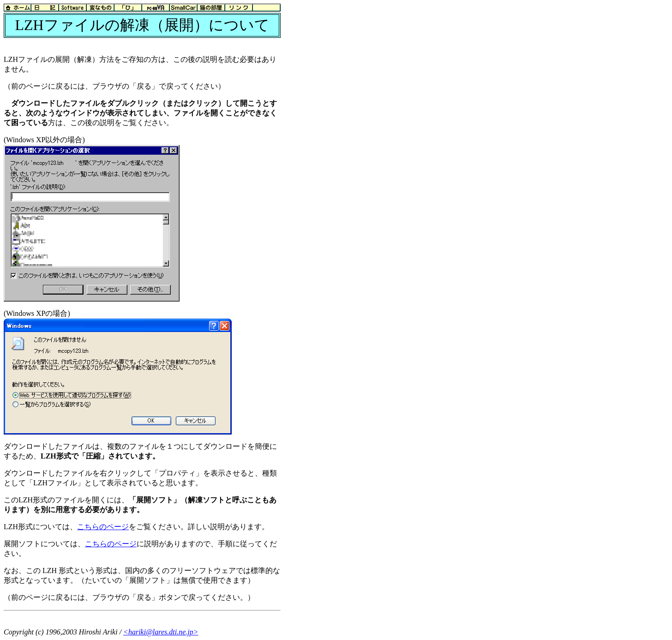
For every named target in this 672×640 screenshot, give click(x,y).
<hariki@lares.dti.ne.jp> (161, 632)
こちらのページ (103, 527)
